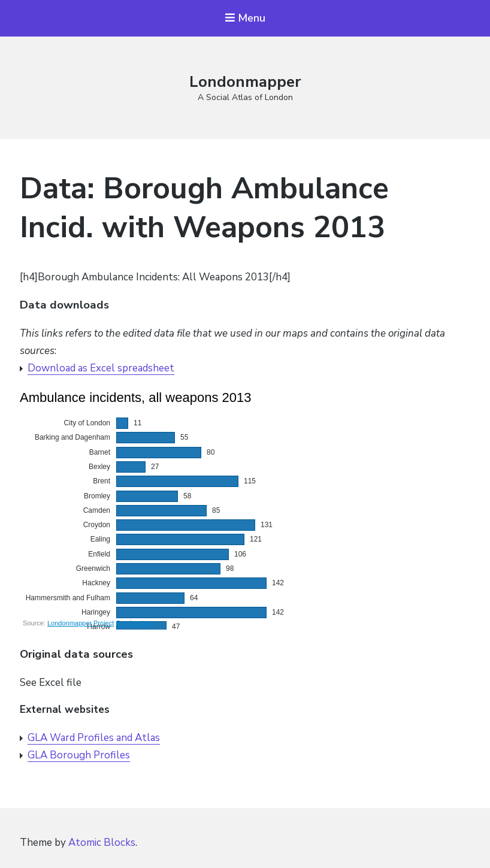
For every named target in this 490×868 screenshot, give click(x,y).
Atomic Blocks (102, 843)
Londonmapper (245, 82)
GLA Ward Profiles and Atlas (94, 738)
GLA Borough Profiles (79, 755)
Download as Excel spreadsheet (101, 368)
